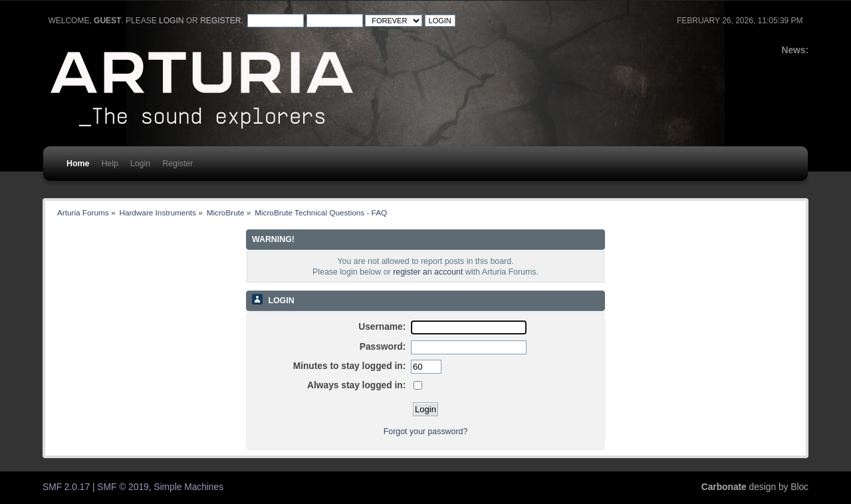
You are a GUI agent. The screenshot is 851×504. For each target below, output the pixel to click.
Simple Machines (188, 487)
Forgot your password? (426, 432)
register (220, 21)
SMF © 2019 (123, 487)
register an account (428, 272)
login (171, 21)
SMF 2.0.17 (66, 487)
